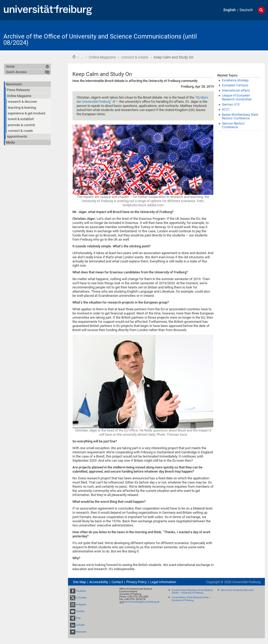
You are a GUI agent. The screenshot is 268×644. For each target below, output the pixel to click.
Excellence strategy (235, 80)
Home (74, 57)
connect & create (135, 57)
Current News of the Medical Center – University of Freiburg (191, 599)
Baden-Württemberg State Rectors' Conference (240, 117)
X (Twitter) (81, 598)
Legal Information (163, 582)
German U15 (231, 105)
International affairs (236, 91)
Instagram (81, 604)
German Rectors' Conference (233, 125)
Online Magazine (102, 57)
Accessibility (99, 582)
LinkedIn (80, 625)
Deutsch (246, 10)
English (230, 10)
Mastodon (81, 632)
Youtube (80, 611)
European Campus (235, 85)
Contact (117, 582)
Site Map (79, 582)
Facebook (81, 591)
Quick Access (16, 72)
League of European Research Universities (237, 97)
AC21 (226, 110)
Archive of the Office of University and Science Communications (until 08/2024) (100, 40)
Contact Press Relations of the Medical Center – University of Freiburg (192, 592)
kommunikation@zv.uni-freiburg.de (141, 602)
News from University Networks (237, 590)
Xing (78, 618)
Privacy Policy (136, 582)
